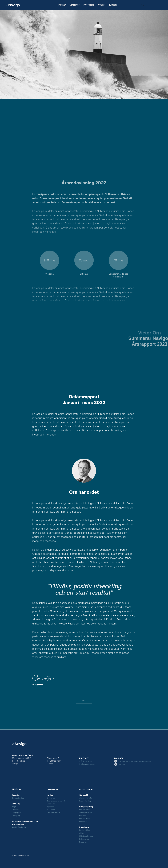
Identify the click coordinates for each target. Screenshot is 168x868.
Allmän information (87, 798)
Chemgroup (17, 815)
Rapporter (84, 840)
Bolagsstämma (86, 809)
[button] (3, 54)
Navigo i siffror (85, 829)
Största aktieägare (87, 835)
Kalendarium (85, 838)
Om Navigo (75, 5)
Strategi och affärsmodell (57, 801)
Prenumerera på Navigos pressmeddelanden (135, 761)
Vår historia (51, 809)
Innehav (62, 5)
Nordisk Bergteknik (20, 826)
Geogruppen (17, 812)
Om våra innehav (19, 798)
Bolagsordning (85, 818)
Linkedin (120, 764)
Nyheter (102, 5)
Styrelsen (51, 806)
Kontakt (113, 5)
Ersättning (84, 821)
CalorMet (16, 809)
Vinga (14, 807)
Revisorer (83, 815)
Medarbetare (52, 804)
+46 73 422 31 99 (86, 761)
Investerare (89, 5)
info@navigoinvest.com (89, 764)
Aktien (82, 832)
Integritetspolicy (86, 801)
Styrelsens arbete (87, 812)
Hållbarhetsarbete (54, 812)
